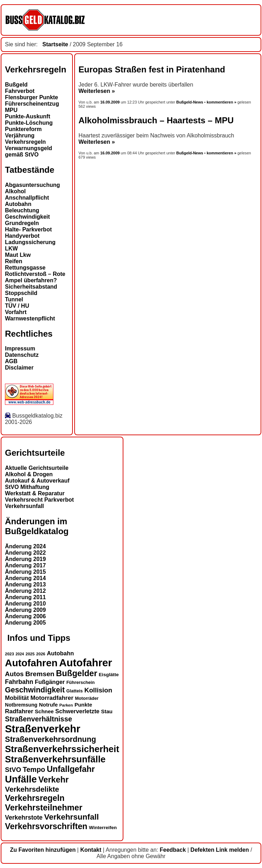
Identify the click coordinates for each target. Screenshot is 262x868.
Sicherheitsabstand (31, 287)
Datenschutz (22, 355)
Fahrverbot (20, 91)
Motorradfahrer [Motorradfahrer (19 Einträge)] (52, 698)
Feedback (173, 850)
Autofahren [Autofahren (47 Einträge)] (31, 663)
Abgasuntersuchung (33, 185)
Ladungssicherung (30, 242)
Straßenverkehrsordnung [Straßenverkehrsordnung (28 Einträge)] (51, 739)
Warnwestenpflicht (30, 318)
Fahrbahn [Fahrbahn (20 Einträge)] (19, 682)
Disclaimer (19, 368)
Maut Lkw (18, 255)
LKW (11, 249)
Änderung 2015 (25, 572)
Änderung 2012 (25, 591)
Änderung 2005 (25, 623)
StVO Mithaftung (27, 487)
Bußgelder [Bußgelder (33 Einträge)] (77, 673)
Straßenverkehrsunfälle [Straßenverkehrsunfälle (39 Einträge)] (55, 759)
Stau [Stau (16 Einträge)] (107, 711)
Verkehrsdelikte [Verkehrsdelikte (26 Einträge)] (32, 789)
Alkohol (15, 191)
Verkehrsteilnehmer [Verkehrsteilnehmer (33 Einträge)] (44, 808)
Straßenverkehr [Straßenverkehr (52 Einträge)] (43, 729)
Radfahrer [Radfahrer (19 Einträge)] (19, 711)
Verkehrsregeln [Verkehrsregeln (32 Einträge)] (35, 798)
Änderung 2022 (25, 553)
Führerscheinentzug (32, 104)
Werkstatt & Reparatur (35, 493)
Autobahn (18, 204)
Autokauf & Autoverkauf (37, 481)
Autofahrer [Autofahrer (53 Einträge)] (86, 663)
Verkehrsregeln (25, 142)
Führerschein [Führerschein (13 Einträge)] (81, 683)
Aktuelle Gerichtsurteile (37, 468)
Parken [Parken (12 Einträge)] (66, 705)
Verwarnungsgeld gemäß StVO (28, 151)
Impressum (20, 349)
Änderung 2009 (25, 610)
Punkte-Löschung (29, 123)
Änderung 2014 (25, 578)
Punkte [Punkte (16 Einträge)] (83, 705)
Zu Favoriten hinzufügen (43, 850)
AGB (11, 361)
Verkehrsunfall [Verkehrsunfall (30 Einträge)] (72, 817)
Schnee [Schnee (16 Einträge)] (44, 711)
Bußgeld (16, 85)
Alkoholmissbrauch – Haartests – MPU (156, 120)
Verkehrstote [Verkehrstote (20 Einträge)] (24, 817)
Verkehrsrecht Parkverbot (39, 500)
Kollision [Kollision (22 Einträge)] (98, 690)
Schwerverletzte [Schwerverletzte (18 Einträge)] (77, 711)
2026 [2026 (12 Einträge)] (41, 654)
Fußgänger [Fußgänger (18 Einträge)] (50, 682)
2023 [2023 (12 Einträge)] (10, 654)
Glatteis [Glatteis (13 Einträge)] (75, 691)
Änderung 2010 (25, 604)
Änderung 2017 (25, 565)
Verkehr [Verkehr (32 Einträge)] (54, 780)
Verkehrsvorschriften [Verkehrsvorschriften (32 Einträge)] (46, 826)
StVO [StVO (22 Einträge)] (13, 770)
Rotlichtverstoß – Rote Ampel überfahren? (35, 277)
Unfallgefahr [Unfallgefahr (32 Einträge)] (71, 769)
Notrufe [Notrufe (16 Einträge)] (48, 705)
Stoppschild (21, 293)
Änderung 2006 (25, 616)
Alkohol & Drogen (29, 474)
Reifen (14, 261)
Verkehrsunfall (24, 506)
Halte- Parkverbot (28, 229)
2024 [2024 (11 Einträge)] (20, 654)
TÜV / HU (17, 306)
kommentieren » (221, 102)
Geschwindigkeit (27, 217)
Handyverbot (22, 236)
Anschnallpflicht (27, 198)
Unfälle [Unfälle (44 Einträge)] (21, 779)
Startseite (55, 44)
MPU (11, 110)
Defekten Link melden (220, 850)
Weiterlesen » (97, 91)
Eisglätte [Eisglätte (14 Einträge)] (109, 675)
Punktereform (23, 129)
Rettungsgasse (25, 268)
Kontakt (91, 850)
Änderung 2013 (25, 584)
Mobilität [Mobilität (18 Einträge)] (17, 698)
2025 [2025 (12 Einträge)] (30, 654)
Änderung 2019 (25, 559)
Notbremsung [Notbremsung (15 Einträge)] (21, 705)
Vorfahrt (16, 312)
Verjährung (20, 135)
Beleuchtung (22, 210)
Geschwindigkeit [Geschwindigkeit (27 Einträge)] (35, 690)
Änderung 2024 (25, 546)
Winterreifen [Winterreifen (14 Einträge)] (103, 828)
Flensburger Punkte (31, 97)
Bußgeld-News (190, 102)
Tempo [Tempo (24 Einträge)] (34, 769)
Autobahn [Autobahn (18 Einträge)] (60, 653)
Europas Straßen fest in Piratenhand (152, 69)
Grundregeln (22, 223)
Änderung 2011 (25, 597)
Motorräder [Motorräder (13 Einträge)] (87, 698)
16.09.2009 (111, 102)
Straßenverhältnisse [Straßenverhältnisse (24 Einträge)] (39, 719)
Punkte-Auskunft (28, 116)
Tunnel (14, 299)
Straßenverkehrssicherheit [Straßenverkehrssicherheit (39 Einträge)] (62, 749)
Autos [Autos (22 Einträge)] (14, 674)
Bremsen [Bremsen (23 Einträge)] (40, 674)
